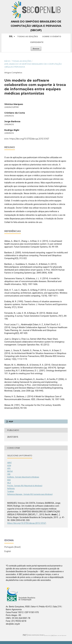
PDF (11, 422)
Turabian (11, 491)
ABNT (9, 463)
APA (9, 468)
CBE (9, 474)
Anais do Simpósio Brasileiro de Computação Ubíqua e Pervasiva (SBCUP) (36, 26)
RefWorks (11, 489)
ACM (9, 466)
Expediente (37, 42)
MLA (9, 483)
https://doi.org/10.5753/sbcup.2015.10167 (29, 139)
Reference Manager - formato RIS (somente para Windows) (30, 494)
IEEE (9, 480)
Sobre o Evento (52, 36)
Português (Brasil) (12, 547)
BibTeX (10, 471)
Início (7, 61)
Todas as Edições (28, 36)
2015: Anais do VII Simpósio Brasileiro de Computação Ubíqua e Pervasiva (33, 65)
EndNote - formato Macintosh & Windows (23, 477)
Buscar (36, 49)
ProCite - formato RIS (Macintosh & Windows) (25, 486)
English (8, 551)
